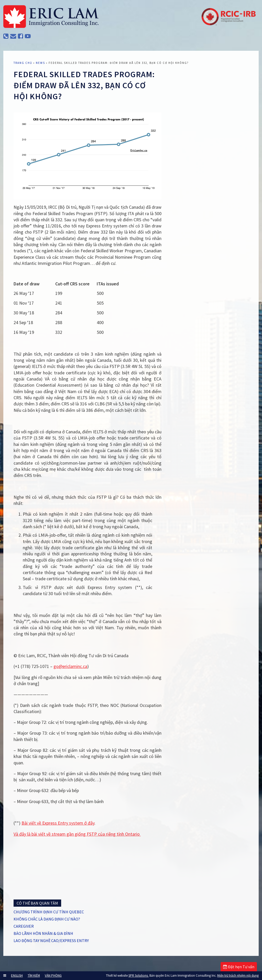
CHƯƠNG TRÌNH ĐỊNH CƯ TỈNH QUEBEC (49, 912)
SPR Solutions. (139, 976)
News (40, 63)
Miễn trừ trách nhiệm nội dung (238, 976)
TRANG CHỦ (23, 63)
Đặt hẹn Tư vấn (239, 967)
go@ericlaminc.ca (70, 666)
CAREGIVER (24, 926)
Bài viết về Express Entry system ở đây (58, 823)
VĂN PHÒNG (53, 976)
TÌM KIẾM (34, 976)
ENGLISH (17, 976)
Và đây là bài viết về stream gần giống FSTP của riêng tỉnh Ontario (77, 834)
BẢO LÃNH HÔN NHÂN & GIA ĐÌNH (43, 933)
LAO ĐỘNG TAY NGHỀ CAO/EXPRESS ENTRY (51, 941)
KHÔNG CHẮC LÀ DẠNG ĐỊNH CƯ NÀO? (47, 919)
